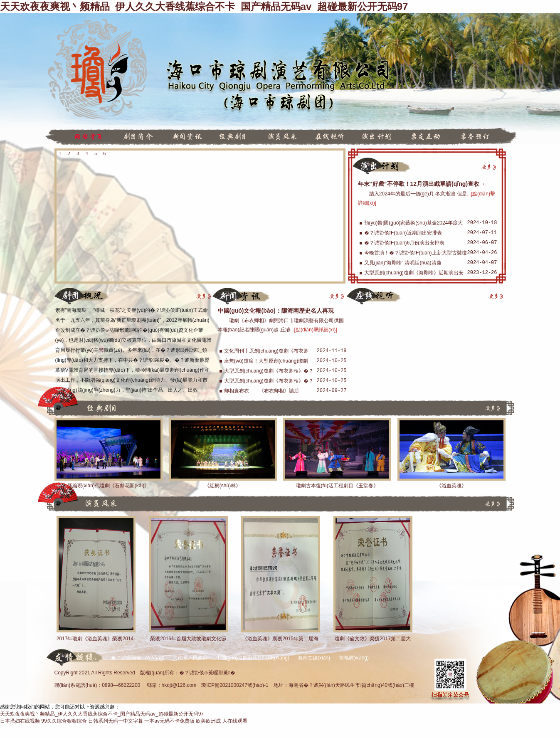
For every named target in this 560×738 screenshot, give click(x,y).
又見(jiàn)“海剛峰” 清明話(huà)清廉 (403, 263)
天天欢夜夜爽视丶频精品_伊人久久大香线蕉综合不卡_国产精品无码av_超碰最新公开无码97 (204, 6)
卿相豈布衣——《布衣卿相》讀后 (261, 391)
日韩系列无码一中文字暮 (116, 721)
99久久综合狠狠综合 (64, 721)
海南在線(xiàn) (314, 658)
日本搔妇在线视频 (20, 721)
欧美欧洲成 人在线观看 (221, 721)
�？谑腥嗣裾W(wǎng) (138, 658)
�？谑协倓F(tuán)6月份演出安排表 (405, 243)
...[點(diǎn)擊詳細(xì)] (314, 330)
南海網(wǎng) (354, 658)
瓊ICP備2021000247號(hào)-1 (235, 685)
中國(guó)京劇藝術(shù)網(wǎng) (253, 658)
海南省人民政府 (190, 658)
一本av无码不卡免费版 (169, 721)
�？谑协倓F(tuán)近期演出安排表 (403, 233)
